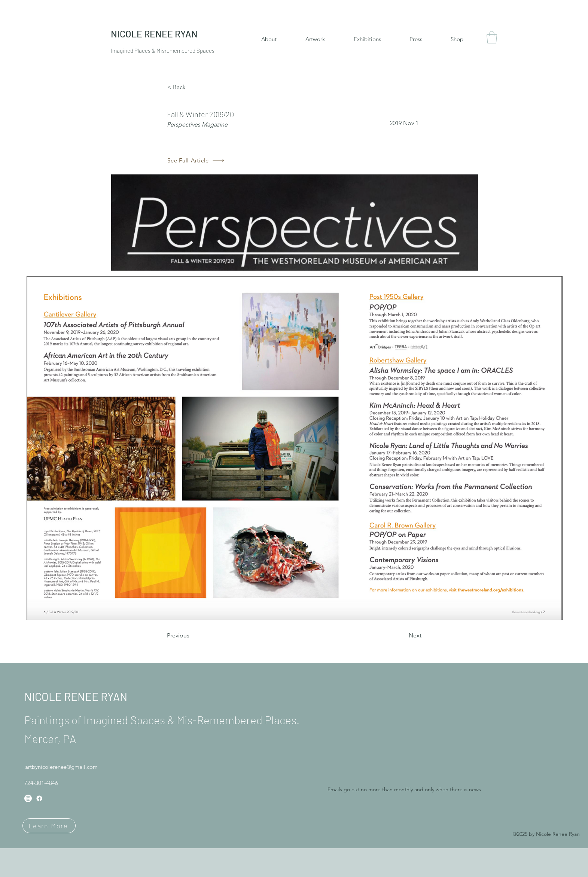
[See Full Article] (196, 161)
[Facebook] (39, 798)
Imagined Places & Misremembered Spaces (163, 51)
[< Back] (192, 87)
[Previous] (192, 636)
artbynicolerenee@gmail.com (61, 767)
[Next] (403, 636)
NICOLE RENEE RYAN (76, 697)
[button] (492, 37)
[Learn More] (49, 826)
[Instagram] (28, 798)
